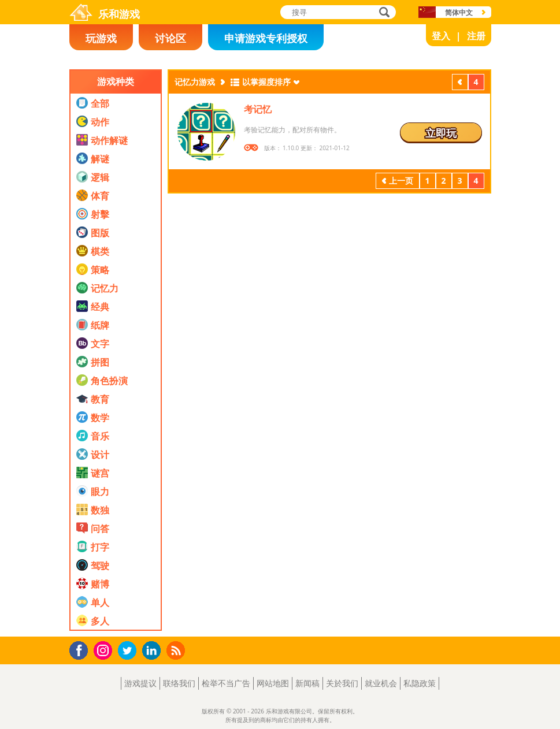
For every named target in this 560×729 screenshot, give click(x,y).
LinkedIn (153, 651)
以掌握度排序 (266, 82)
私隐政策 (420, 683)
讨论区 (170, 38)
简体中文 (459, 12)
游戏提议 (140, 683)
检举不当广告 (226, 683)
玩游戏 (101, 38)
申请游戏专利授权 (266, 38)
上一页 (460, 83)
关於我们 (342, 683)
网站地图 (273, 683)
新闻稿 (307, 683)
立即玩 (441, 133)
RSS (177, 650)
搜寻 (383, 13)
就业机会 (381, 683)
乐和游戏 (119, 14)
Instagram (105, 650)
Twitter (129, 651)
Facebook (82, 649)
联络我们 (179, 683)
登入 (441, 36)
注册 (476, 36)
